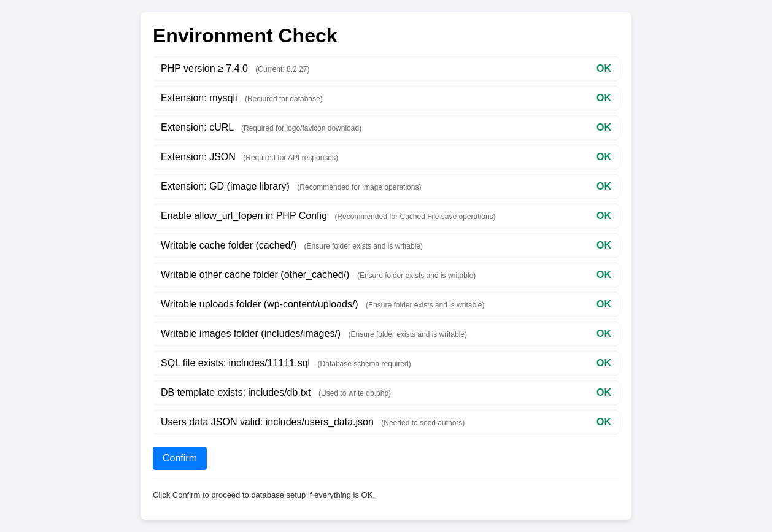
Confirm (180, 458)
